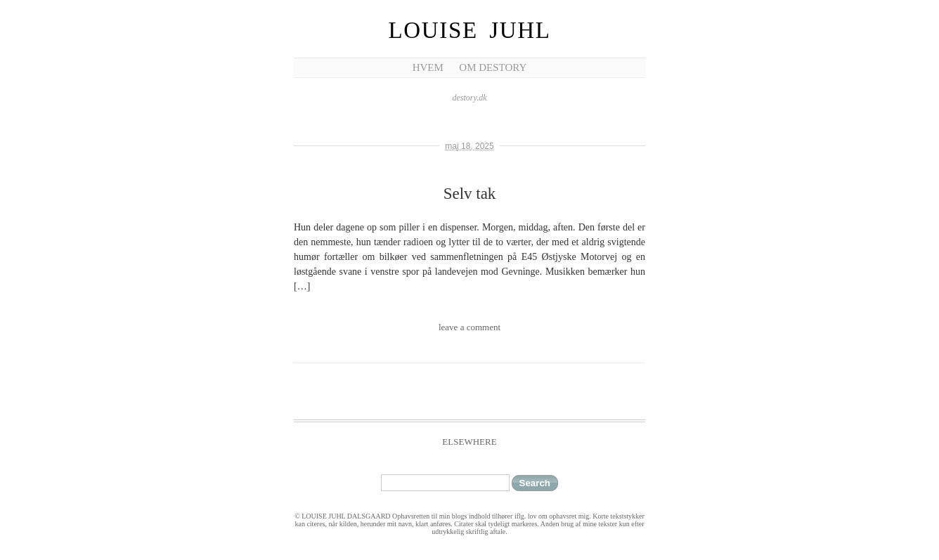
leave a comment (469, 327)
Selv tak (470, 194)
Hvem (428, 67)
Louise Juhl (470, 30)
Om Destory (493, 67)
